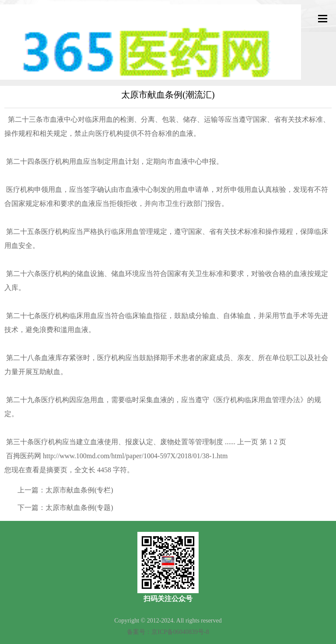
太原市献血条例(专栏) (79, 490)
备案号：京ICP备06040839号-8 (168, 632)
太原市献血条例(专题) (79, 508)
